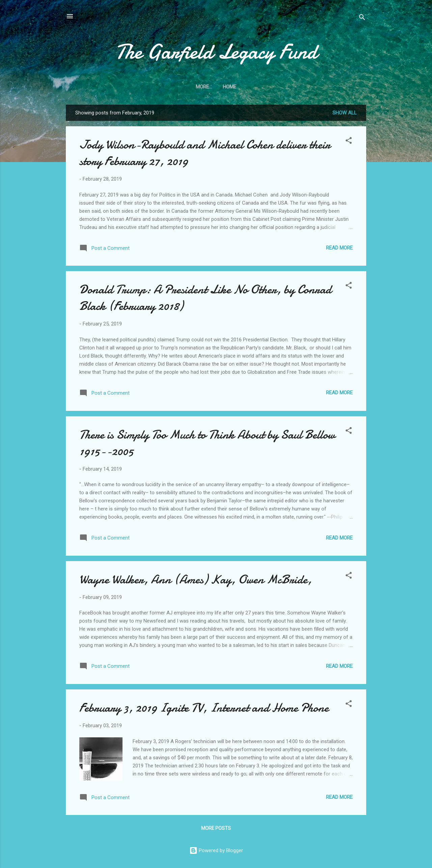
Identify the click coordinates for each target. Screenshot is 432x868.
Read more (339, 248)
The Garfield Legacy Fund (216, 52)
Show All (345, 113)
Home (216, 87)
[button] (349, 142)
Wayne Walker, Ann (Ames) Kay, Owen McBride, (196, 580)
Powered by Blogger (216, 850)
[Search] (362, 18)
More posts (216, 828)
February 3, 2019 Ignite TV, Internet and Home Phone (204, 708)
